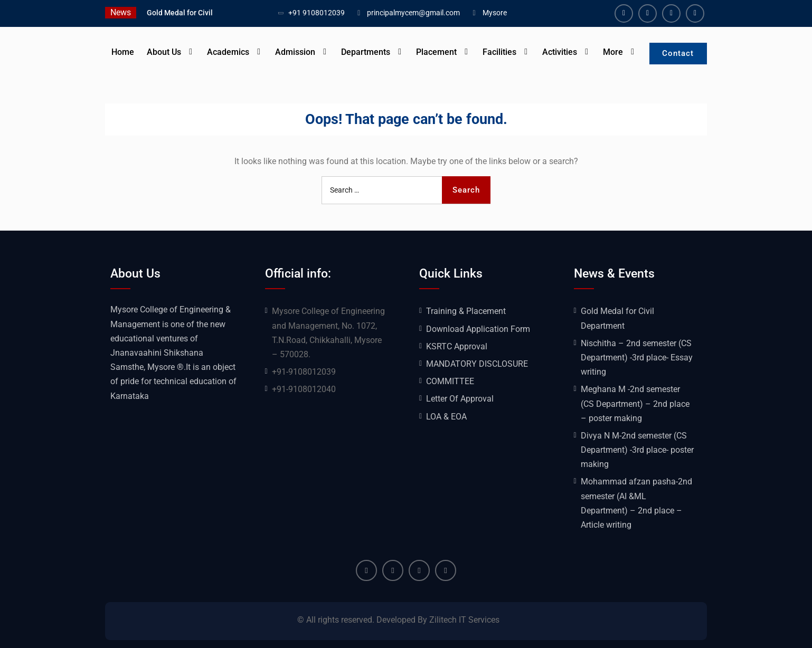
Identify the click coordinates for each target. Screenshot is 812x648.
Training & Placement (466, 311)
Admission (295, 52)
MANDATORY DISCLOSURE (477, 364)
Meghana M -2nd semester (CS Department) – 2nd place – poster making (635, 403)
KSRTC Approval (457, 346)
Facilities (499, 52)
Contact (678, 53)
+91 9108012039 (317, 13)
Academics (228, 52)
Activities (559, 52)
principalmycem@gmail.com (413, 13)
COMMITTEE (450, 381)
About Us (163, 52)
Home (122, 52)
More (612, 52)
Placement (436, 52)
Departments (365, 52)
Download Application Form (478, 329)
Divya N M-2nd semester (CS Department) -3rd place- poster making (637, 450)
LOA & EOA (446, 417)
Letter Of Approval (460, 399)
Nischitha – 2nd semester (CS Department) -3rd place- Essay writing (637, 358)
